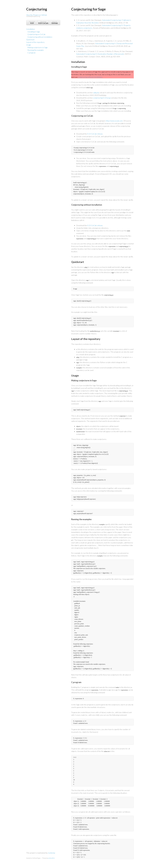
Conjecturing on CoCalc (36, 34)
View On (55, 22)
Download (32, 22)
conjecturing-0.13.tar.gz (102, 98)
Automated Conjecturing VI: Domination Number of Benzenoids (100, 54)
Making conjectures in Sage (38, 47)
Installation (31, 29)
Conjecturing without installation (40, 37)
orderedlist (51, 858)
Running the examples (36, 50)
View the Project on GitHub (43, 16)
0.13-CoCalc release (95, 134)
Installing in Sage (34, 32)
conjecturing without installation (90, 77)
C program (31, 53)
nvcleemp (51, 853)
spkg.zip (96, 93)
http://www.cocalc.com (114, 121)
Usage (29, 45)
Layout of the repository (35, 42)
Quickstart (30, 40)
